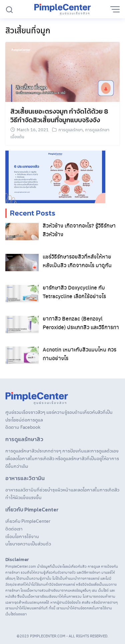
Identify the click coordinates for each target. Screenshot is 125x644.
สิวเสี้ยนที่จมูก (28, 30)
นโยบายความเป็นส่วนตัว (28, 543)
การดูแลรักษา (70, 129)
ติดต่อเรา (14, 528)
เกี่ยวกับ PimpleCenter (28, 521)
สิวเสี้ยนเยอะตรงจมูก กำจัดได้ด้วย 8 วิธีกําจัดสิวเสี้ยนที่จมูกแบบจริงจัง (59, 116)
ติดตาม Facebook (23, 427)
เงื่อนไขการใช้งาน (22, 536)
